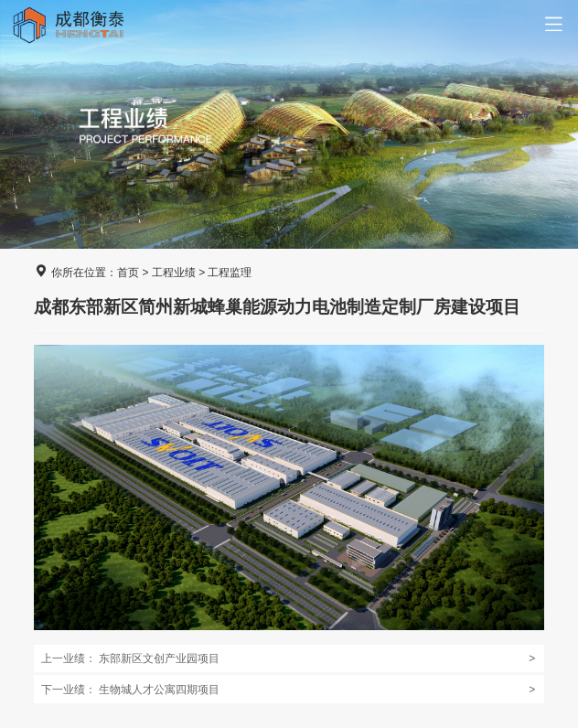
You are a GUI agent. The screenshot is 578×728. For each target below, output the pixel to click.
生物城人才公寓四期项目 (288, 690)
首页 (128, 273)
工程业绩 (174, 273)
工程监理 (230, 273)
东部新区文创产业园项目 (288, 658)
